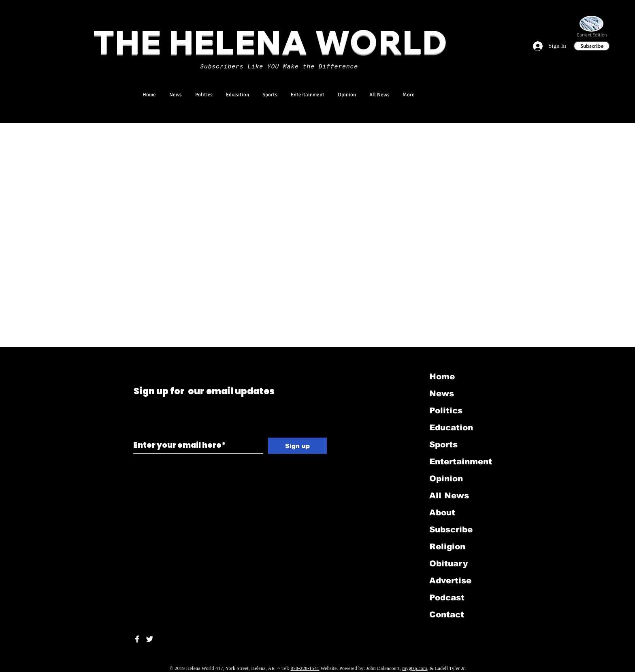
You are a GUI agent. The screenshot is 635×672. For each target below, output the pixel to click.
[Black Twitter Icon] (135, 358)
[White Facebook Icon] (137, 639)
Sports (443, 444)
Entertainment (461, 461)
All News (449, 495)
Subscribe (451, 530)
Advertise (450, 581)
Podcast (447, 598)
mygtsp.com (414, 668)
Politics (446, 410)
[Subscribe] (592, 46)
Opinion (446, 478)
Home (442, 376)
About (442, 513)
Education (451, 427)
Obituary (449, 564)
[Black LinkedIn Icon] (146, 358)
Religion (447, 547)
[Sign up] (297, 446)
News (442, 393)
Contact (447, 615)
